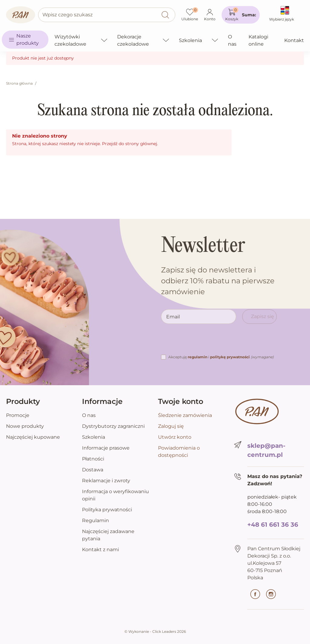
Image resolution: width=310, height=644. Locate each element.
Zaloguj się (171, 426)
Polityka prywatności (107, 510)
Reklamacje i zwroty (106, 481)
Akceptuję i (221, 357)
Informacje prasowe (106, 448)
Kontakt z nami (101, 550)
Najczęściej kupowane (33, 437)
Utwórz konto (175, 437)
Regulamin (96, 520)
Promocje (18, 415)
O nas (89, 415)
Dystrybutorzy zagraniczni (113, 426)
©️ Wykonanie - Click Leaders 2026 (155, 631)
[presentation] (207, 342)
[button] (241, 15)
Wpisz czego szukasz (68, 15)
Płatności (93, 459)
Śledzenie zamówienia (185, 415)
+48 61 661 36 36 (273, 525)
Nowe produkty (25, 426)
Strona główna (19, 83)
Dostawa (93, 470)
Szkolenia (94, 437)
